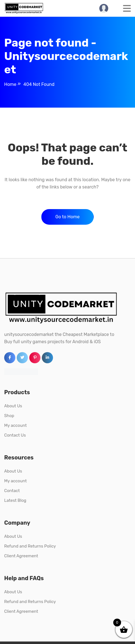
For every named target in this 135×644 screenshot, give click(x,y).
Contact (12, 491)
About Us (13, 406)
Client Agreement (21, 556)
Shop (9, 416)
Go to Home (68, 217)
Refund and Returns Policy (30, 546)
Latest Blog (15, 500)
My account (15, 425)
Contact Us (15, 435)
